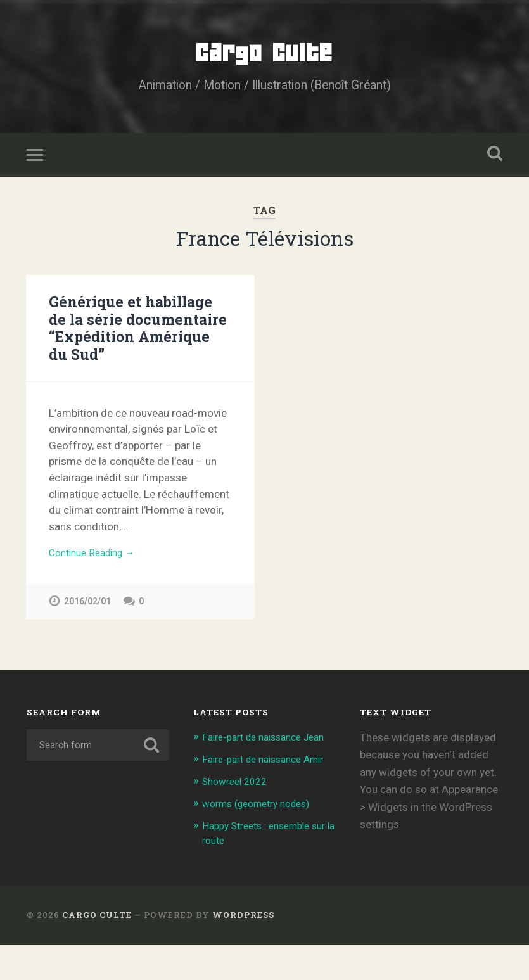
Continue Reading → (97, 561)
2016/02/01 (87, 610)
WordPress (243, 950)
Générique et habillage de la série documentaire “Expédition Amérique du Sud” (138, 335)
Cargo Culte (264, 57)
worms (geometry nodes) (263, 840)
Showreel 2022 (239, 818)
